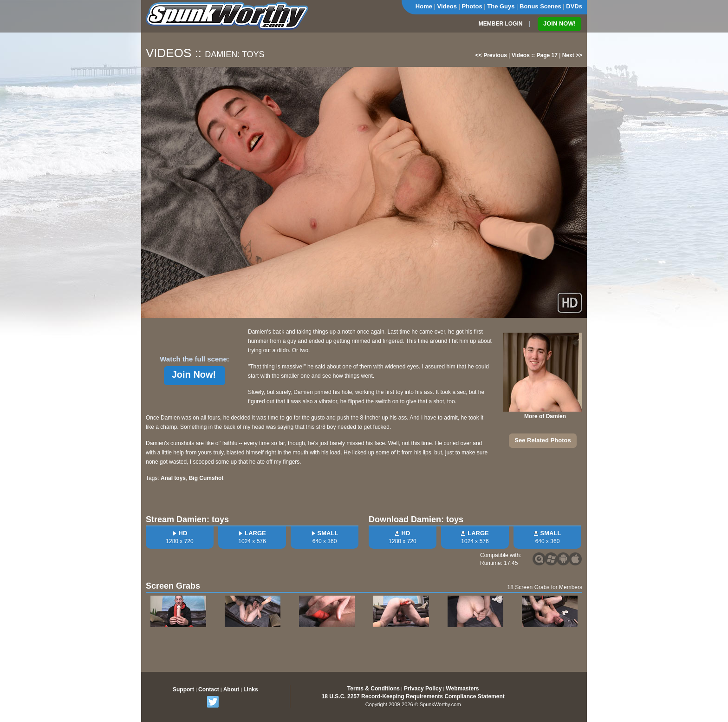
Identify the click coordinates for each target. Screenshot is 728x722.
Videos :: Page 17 (535, 55)
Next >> (572, 55)
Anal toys (173, 478)
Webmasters (462, 689)
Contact (209, 689)
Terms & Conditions (374, 689)
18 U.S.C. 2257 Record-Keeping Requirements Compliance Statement (413, 696)
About (231, 689)
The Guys (501, 6)
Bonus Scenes (540, 6)
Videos (447, 6)
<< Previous (491, 55)
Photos (472, 6)
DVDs (574, 6)
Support (183, 689)
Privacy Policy (423, 689)
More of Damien (545, 416)
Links (250, 689)
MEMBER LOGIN (501, 24)
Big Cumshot (206, 478)
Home (424, 6)
